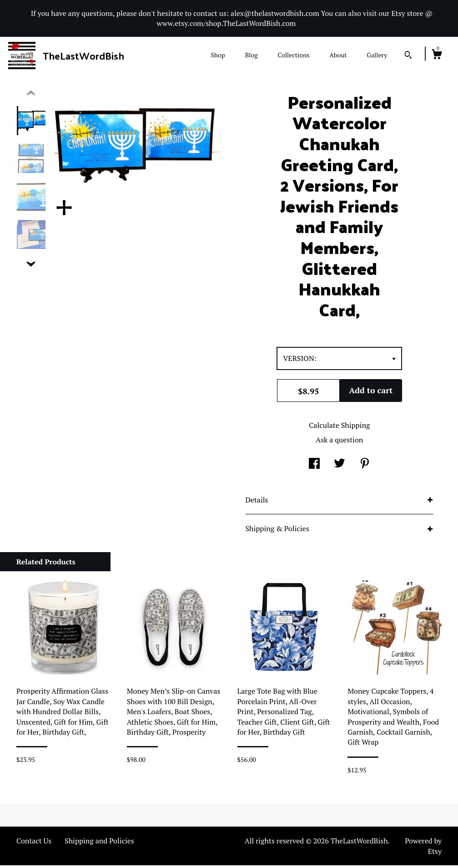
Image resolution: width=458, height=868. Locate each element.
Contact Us (34, 843)
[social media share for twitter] (340, 467)
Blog (252, 55)
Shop (218, 55)
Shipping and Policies (99, 843)
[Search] (408, 56)
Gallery (377, 55)
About (338, 55)
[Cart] (437, 56)
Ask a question (339, 442)
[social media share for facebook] (314, 467)
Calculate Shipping (339, 428)
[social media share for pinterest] (365, 467)
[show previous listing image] (31, 96)
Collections (293, 55)
